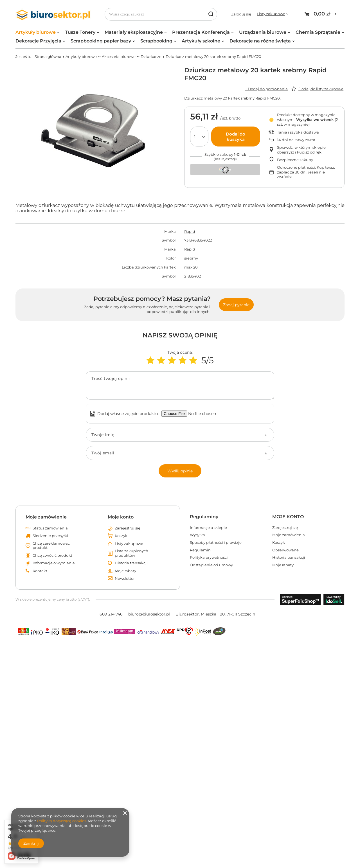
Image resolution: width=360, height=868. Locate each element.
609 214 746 (111, 614)
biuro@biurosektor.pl (149, 614)
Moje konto (121, 517)
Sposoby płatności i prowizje (216, 543)
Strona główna (48, 57)
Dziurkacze (151, 57)
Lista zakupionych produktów (131, 553)
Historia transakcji (131, 563)
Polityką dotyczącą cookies (62, 821)
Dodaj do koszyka (236, 137)
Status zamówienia (50, 528)
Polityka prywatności (209, 557)
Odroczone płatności (296, 167)
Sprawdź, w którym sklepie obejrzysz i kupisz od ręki (301, 150)
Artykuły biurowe (36, 32)
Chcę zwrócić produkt (52, 555)
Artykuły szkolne (201, 41)
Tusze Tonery (80, 32)
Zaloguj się (241, 14)
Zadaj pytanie (236, 305)
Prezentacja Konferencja (201, 32)
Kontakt (40, 571)
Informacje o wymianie (54, 563)
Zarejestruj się (128, 528)
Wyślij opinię (180, 471)
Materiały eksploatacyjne (134, 32)
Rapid (190, 231)
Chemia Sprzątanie (318, 32)
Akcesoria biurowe (119, 57)
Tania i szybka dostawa (298, 132)
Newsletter (125, 579)
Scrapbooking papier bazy (101, 41)
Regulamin (200, 550)
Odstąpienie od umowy (211, 565)
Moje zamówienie (46, 517)
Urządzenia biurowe (263, 32)
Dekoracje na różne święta (260, 41)
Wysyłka (197, 535)
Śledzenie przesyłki (50, 536)
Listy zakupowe (271, 14)
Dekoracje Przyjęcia (38, 41)
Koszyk (121, 536)
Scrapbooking (156, 41)
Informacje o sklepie (208, 528)
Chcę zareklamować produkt (51, 546)
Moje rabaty (125, 571)
